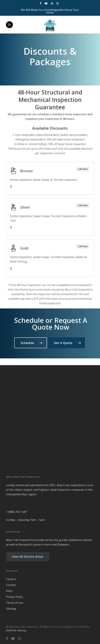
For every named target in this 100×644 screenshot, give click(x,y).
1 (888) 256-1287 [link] (16, 512)
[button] (9, 25)
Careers (11, 579)
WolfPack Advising (16, 630)
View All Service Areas (28, 557)
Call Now (83, 169)
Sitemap (11, 609)
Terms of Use (15, 603)
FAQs (9, 591)
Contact (11, 585)
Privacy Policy (14, 597)
